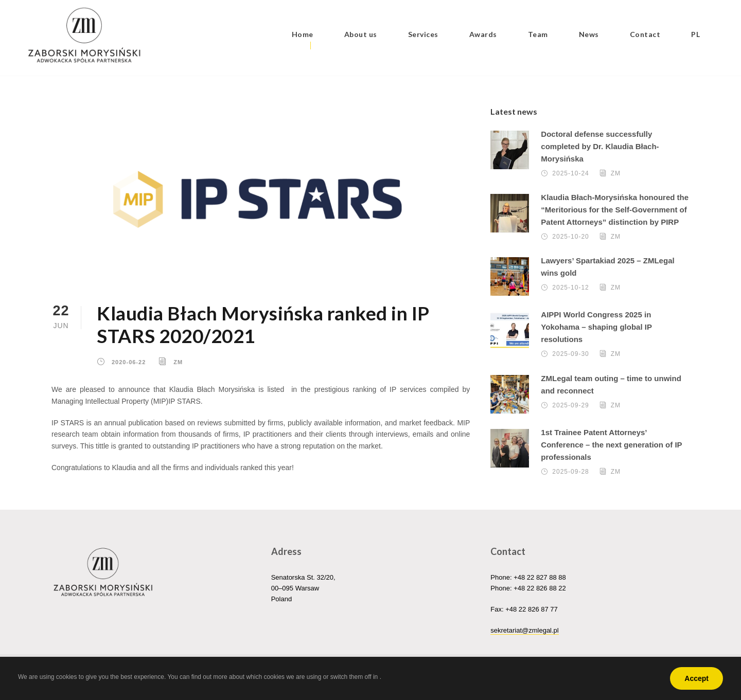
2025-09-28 (570, 472)
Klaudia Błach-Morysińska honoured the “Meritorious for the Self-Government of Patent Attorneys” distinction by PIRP (615, 210)
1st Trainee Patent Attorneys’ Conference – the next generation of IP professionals (611, 445)
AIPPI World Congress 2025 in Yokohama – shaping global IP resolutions (596, 327)
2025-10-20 (570, 237)
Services (423, 34)
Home (303, 34)
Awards (483, 34)
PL (695, 34)
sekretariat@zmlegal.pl (524, 630)
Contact (645, 34)
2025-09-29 (570, 405)
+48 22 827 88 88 (540, 577)
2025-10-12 (570, 288)
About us (361, 34)
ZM (178, 362)
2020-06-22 (129, 362)
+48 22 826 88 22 (540, 588)
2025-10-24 (570, 173)
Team (538, 34)
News (589, 34)
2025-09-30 (570, 354)
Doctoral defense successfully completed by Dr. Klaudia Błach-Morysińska (600, 146)
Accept (696, 678)
